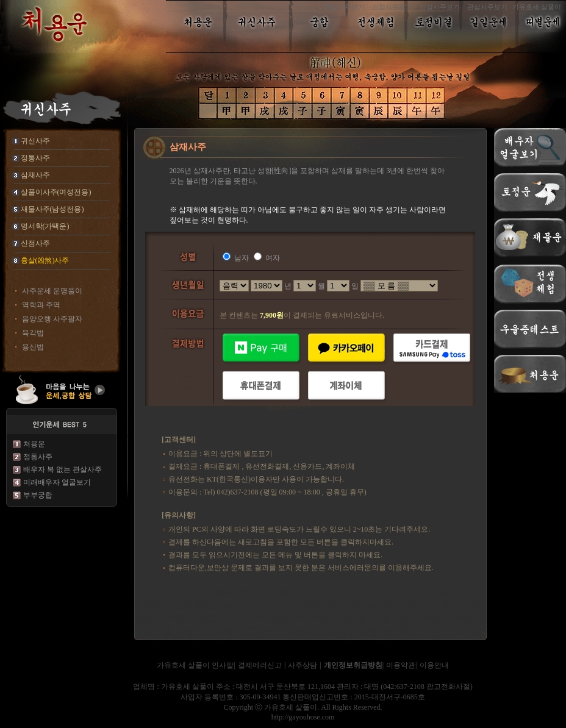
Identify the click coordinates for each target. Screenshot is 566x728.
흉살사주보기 (345, 7)
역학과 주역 (41, 305)
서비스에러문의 (353, 568)
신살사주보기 (440, 7)
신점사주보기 (392, 7)
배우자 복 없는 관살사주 (63, 469)
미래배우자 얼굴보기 (57, 482)
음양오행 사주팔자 (52, 319)
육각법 (33, 333)
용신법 (33, 347)
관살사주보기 (487, 7)
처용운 (34, 444)
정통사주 (38, 457)
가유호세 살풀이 (537, 7)
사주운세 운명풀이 (52, 291)
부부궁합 (38, 495)
